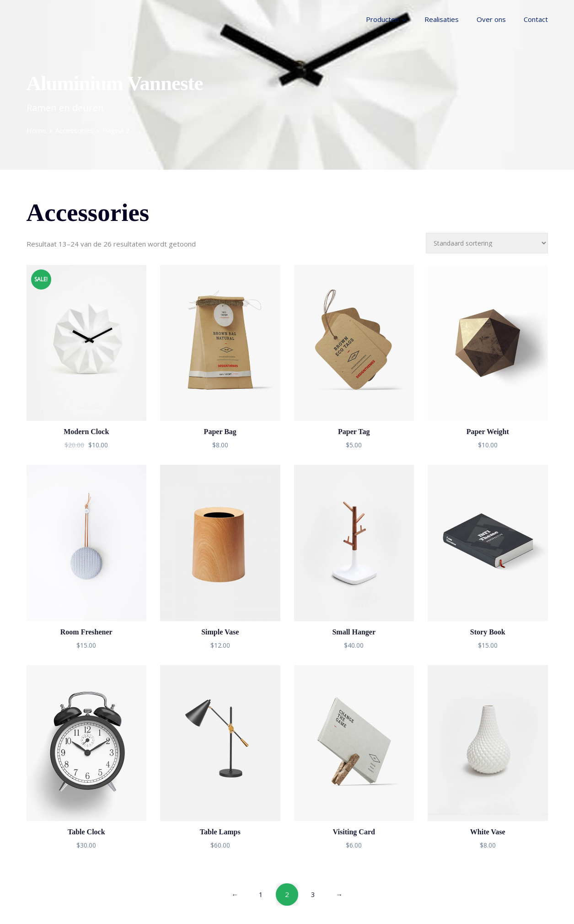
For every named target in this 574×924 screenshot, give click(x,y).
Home (36, 130)
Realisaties (442, 19)
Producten (382, 19)
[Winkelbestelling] (487, 243)
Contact (536, 19)
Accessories (74, 130)
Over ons (491, 19)
